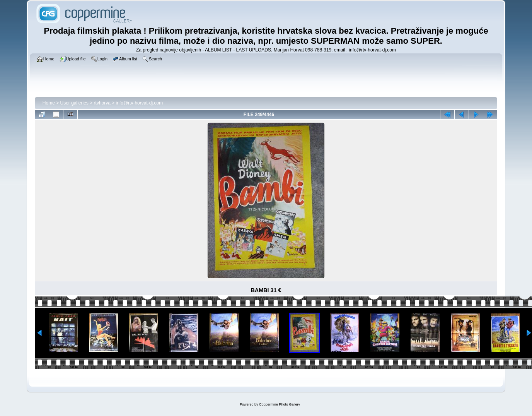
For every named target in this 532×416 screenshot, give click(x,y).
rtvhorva (102, 103)
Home (49, 103)
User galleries (74, 103)
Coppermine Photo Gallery (280, 404)
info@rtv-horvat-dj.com (140, 103)
